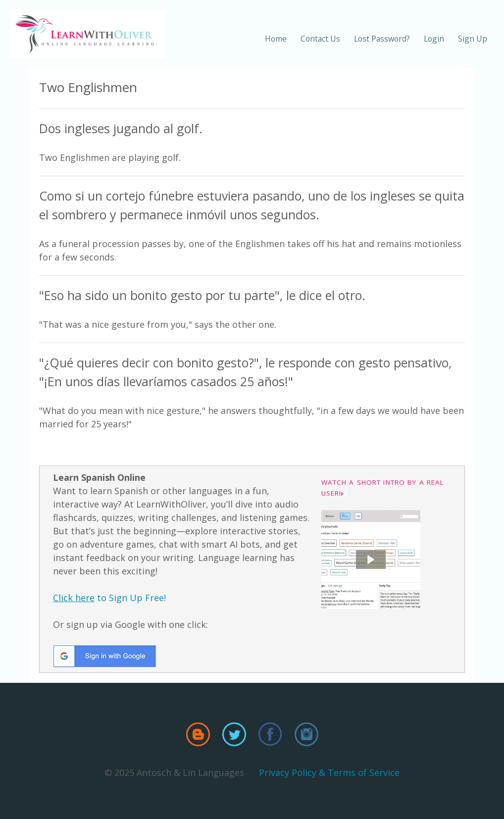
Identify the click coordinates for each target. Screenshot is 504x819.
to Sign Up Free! (109, 598)
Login (434, 39)
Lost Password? (382, 39)
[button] (371, 560)
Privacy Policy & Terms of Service (329, 772)
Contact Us (320, 39)
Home (276, 39)
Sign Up (473, 39)
